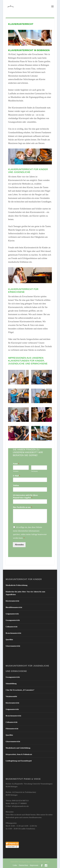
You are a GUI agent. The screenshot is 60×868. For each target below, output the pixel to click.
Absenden (19, 545)
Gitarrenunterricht (13, 646)
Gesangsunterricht (13, 620)
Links (15, 865)
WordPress (46, 862)
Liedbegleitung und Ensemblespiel (19, 761)
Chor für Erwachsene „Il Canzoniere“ (20, 690)
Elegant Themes (26, 862)
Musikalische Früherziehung (17, 585)
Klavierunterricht (12, 601)
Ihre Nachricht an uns (23, 507)
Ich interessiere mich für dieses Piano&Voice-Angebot (25, 496)
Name (16, 464)
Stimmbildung (11, 684)
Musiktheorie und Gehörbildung (18, 748)
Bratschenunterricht (13, 633)
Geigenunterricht (12, 614)
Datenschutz (23, 865)
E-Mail (17, 476)
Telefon (16, 485)
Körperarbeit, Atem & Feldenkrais (19, 754)
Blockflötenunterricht (14, 607)
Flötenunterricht (12, 729)
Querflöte (9, 640)
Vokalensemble (11, 696)
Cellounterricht (11, 627)
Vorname (16, 471)
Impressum (34, 865)
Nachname (34, 471)
